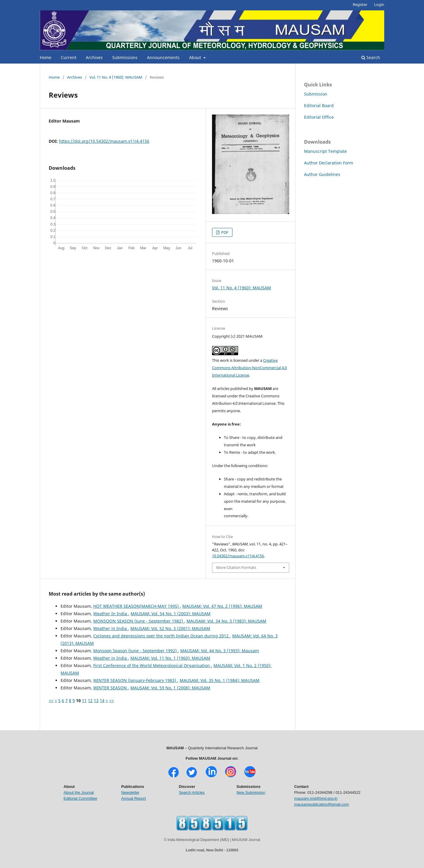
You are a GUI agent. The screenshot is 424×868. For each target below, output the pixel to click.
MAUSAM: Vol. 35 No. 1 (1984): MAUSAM (220, 680)
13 (96, 700)
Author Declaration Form (329, 163)
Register (360, 4)
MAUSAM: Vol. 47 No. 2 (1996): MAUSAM (222, 606)
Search (371, 57)
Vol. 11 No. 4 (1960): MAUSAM (116, 77)
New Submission (251, 792)
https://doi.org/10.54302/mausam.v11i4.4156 (104, 141)
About (196, 57)
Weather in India (111, 628)
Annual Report (133, 798)
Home (46, 57)
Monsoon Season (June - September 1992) (136, 651)
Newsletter (130, 792)
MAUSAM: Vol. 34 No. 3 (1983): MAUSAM (226, 621)
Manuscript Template (325, 151)
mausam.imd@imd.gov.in (316, 798)
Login (379, 4)
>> (112, 700)
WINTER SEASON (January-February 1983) (135, 680)
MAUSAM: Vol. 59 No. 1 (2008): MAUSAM (170, 688)
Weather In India (111, 614)
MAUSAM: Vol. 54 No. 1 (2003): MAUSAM (171, 614)
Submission (316, 94)
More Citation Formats (236, 567)
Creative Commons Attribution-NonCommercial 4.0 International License (249, 368)
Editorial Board (319, 105)
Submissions (125, 57)
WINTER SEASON (111, 688)
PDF (224, 232)
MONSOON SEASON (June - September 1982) (139, 621)
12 (90, 700)
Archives (94, 57)
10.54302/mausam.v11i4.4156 (238, 556)
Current (69, 57)
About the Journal (79, 792)
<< (51, 700)
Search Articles (192, 792)
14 (102, 700)
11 (84, 700)
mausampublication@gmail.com (322, 804)
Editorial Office (319, 117)
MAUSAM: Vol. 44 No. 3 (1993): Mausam (220, 651)
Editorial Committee (80, 798)
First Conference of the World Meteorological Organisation (152, 665)
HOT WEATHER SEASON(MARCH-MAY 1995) (137, 606)
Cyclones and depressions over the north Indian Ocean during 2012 (162, 636)
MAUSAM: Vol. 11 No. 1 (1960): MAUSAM (170, 658)
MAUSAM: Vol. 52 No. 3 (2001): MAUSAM (170, 628)
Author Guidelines (322, 174)
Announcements (163, 57)
